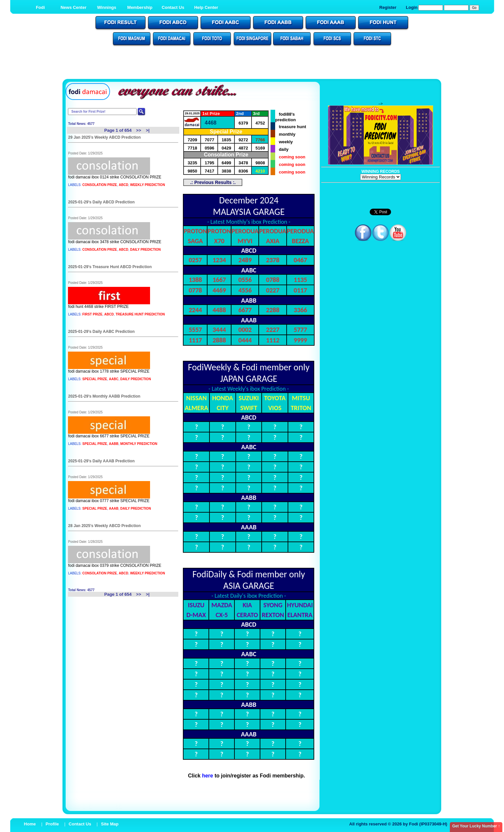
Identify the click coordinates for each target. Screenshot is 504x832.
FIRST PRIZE (92, 314)
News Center (73, 7)
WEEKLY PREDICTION (147, 185)
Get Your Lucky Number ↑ (476, 826)
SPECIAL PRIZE (95, 379)
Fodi (40, 7)
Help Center (206, 7)
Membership (140, 7)
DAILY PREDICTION (145, 250)
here (208, 776)
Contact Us (173, 7)
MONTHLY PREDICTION (139, 444)
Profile (52, 824)
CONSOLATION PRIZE (100, 185)
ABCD (124, 185)
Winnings (107, 7)
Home (30, 824)
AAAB (114, 508)
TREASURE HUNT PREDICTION (140, 314)
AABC (114, 379)
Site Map (110, 824)
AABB (114, 444)
